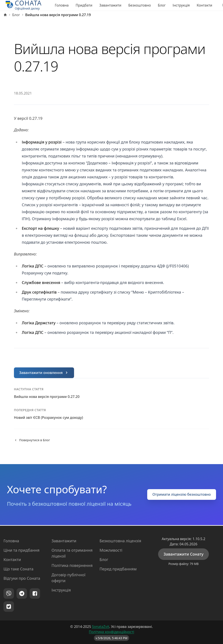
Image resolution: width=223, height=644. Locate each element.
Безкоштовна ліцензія (120, 541)
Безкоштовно (140, 5)
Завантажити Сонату (183, 554)
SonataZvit (101, 627)
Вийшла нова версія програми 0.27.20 (47, 397)
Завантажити (110, 5)
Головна (62, 5)
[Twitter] (9, 607)
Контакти (204, 5)
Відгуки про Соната (22, 578)
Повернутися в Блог (34, 441)
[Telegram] (22, 593)
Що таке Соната (18, 569)
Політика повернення (72, 565)
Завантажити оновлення (46, 373)
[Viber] (9, 593)
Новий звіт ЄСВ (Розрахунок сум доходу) (48, 418)
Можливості (111, 550)
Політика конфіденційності (111, 632)
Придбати (84, 5)
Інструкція (181, 5)
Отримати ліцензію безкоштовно (179, 495)
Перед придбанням (118, 569)
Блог (162, 5)
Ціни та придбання (21, 550)
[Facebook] (35, 593)
